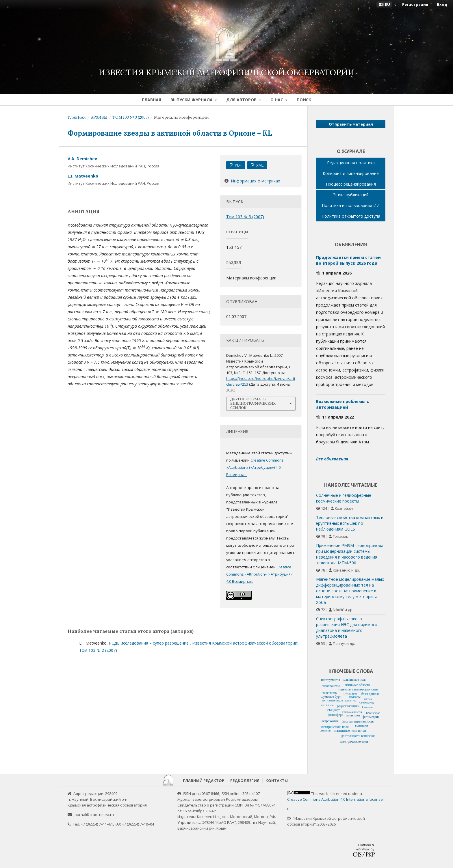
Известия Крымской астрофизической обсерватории (226, 72)
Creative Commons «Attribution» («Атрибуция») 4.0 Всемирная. (255, 467)
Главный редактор (204, 781)
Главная (152, 100)
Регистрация (415, 4)
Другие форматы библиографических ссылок (253, 403)
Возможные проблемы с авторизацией (342, 404)
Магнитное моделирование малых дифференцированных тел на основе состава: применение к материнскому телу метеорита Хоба (350, 591)
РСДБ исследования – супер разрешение (149, 643)
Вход (442, 4)
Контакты (277, 781)
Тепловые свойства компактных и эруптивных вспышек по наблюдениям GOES (350, 523)
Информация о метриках (255, 181)
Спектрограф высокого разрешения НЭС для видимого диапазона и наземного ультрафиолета (347, 627)
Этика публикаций (351, 195)
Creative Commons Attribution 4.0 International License (335, 799)
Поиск (304, 100)
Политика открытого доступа (351, 216)
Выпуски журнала (192, 100)
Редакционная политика (351, 163)
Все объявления (332, 459)
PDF (238, 165)
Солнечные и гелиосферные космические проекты (344, 498)
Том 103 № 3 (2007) (131, 117)
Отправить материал (351, 124)
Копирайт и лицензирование (351, 173)
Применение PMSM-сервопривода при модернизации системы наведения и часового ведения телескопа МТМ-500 (350, 554)
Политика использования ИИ (351, 205)
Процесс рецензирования (351, 184)
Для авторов (242, 100)
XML (259, 165)
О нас (277, 100)
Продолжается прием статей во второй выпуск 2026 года (348, 260)
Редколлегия (245, 781)
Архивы (99, 117)
